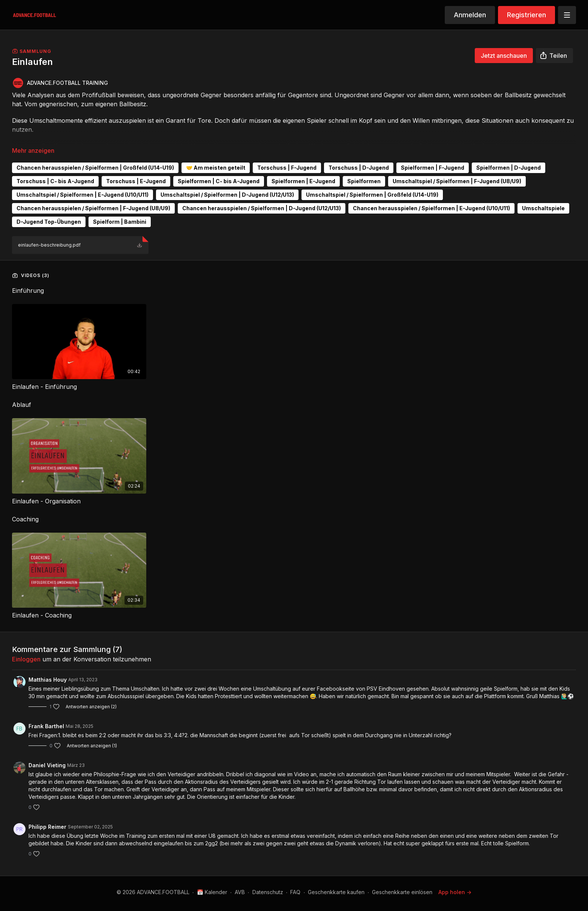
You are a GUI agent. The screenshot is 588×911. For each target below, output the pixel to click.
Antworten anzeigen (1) (92, 746)
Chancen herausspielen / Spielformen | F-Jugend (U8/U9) (93, 208)
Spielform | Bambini (120, 222)
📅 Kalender (212, 892)
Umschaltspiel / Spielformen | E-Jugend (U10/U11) (82, 195)
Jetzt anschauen (504, 56)
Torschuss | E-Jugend (136, 181)
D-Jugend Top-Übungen (49, 222)
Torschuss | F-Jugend (287, 168)
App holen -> (455, 892)
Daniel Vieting (47, 765)
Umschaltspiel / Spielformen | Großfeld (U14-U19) (372, 195)
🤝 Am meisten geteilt (216, 168)
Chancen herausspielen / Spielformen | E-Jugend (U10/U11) (431, 208)
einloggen (26, 659)
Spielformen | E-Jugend (303, 181)
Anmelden (470, 15)
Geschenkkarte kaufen (336, 892)
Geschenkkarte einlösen (402, 892)
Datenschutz (268, 892)
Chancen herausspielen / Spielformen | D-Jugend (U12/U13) (262, 208)
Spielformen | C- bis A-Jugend (219, 181)
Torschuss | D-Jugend (359, 168)
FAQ (295, 892)
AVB (240, 892)
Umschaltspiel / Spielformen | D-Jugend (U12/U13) (227, 195)
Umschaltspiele (543, 208)
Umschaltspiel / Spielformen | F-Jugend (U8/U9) (457, 181)
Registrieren (526, 15)
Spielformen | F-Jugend (433, 168)
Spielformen (364, 181)
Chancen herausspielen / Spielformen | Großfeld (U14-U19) (95, 168)
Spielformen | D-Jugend (508, 168)
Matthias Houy (48, 680)
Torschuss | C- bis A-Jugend (55, 181)
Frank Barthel (46, 726)
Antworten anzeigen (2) (91, 707)
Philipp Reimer (47, 827)
